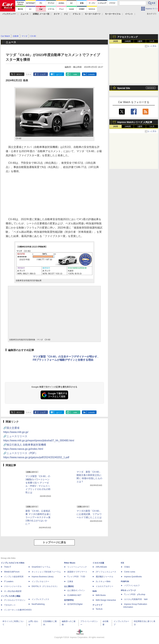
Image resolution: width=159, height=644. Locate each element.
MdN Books (101, 595)
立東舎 (70, 581)
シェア (43, 74)
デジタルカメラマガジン (15, 600)
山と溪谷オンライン (76, 590)
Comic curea (130, 572)
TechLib (99, 609)
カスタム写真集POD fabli (136, 599)
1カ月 (152, 41)
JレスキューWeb (103, 581)
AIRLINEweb (101, 567)
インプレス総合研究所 (14, 577)
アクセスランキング (128, 37)
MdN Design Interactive (106, 600)
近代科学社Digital (75, 604)
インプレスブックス (40, 599)
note (75, 74)
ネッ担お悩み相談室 (13, 591)
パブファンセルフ (132, 586)
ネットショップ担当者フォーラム (46, 572)
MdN (95, 591)
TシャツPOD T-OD (76, 577)
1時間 (116, 41)
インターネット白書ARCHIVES (18, 610)
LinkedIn (92, 74)
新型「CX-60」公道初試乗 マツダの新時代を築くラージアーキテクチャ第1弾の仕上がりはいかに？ (38, 517)
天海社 (127, 567)
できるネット (10, 605)
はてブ (59, 74)
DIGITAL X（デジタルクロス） (45, 586)
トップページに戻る (54, 542)
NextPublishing (38, 604)
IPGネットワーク (128, 590)
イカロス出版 (98, 563)
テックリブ (97, 605)
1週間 (140, 41)
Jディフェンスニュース (106, 572)
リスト (29, 74)
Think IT (8, 567)
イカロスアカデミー (104, 586)
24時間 (128, 41)
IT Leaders (9, 581)
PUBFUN (125, 581)
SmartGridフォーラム (41, 567)
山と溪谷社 (69, 586)
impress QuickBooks (133, 577)
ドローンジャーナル (13, 586)
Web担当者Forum (12, 572)
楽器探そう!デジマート (77, 572)
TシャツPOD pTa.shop (135, 594)
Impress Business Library (43, 577)
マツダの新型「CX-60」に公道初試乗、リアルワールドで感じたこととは (89, 514)
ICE (122, 563)
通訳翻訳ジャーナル (104, 577)
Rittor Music (70, 563)
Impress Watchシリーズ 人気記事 (135, 122)
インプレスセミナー (40, 581)
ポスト (19, 74)
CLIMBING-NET (74, 595)
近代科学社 (69, 600)
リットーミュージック (77, 567)
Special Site (124, 88)
